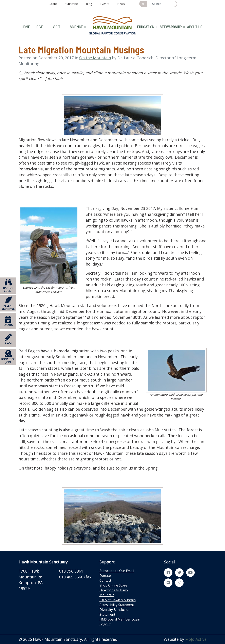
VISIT (58, 27)
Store (53, 4)
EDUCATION (147, 27)
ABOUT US (196, 27)
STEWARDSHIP (172, 27)
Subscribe (71, 4)
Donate (105, 576)
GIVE (41, 27)
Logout (105, 624)
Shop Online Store (113, 585)
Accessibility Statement (117, 605)
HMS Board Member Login (120, 619)
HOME (26, 27)
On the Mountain (95, 58)
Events (105, 4)
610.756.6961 (71, 571)
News (121, 4)
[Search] (162, 4)
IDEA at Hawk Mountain (118, 600)
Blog (89, 4)
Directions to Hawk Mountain (114, 593)
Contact (105, 580)
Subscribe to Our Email (117, 571)
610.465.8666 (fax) (76, 577)
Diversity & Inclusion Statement (115, 612)
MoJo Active (196, 639)
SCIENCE (78, 27)
